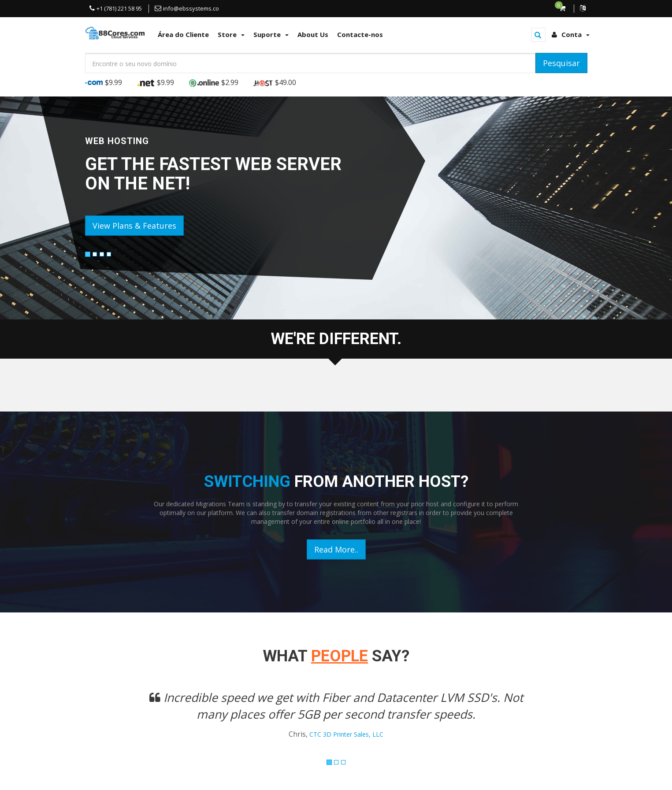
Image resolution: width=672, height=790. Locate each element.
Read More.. (336, 549)
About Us (313, 34)
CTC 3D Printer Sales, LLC (346, 734)
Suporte (271, 34)
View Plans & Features (134, 226)
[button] (123, 720)
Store (231, 34)
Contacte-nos (360, 34)
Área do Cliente (183, 34)
